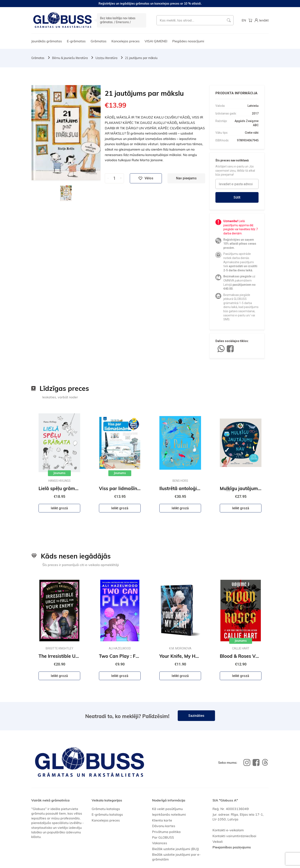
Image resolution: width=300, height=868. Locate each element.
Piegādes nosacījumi (188, 41)
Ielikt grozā (59, 508)
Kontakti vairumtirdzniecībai (234, 836)
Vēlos (146, 178)
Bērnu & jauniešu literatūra (70, 58)
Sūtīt (237, 197)
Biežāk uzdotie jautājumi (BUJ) (176, 849)
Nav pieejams (186, 178)
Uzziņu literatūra (106, 58)
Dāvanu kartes (164, 826)
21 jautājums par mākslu (141, 58)
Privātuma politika (166, 832)
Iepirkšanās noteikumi (169, 814)
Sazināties (196, 716)
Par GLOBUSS (163, 837)
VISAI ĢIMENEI (156, 41)
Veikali (218, 842)
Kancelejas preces (126, 41)
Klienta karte (162, 820)
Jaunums (59, 473)
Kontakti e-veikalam (228, 830)
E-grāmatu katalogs (107, 814)
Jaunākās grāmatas (47, 41)
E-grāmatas (76, 41)
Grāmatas (99, 41)
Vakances (160, 843)
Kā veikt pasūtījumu (167, 809)
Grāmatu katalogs (106, 809)
